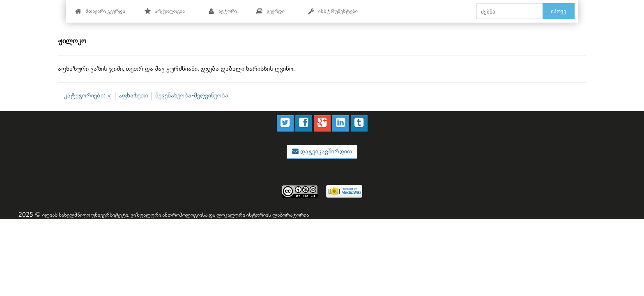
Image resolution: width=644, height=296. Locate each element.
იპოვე (559, 11)
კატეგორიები (84, 96)
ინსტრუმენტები (333, 11)
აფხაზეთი (133, 96)
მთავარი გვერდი (100, 11)
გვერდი (270, 11)
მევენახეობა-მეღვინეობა (192, 96)
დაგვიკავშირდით (325, 151)
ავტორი (222, 11)
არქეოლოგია (164, 11)
